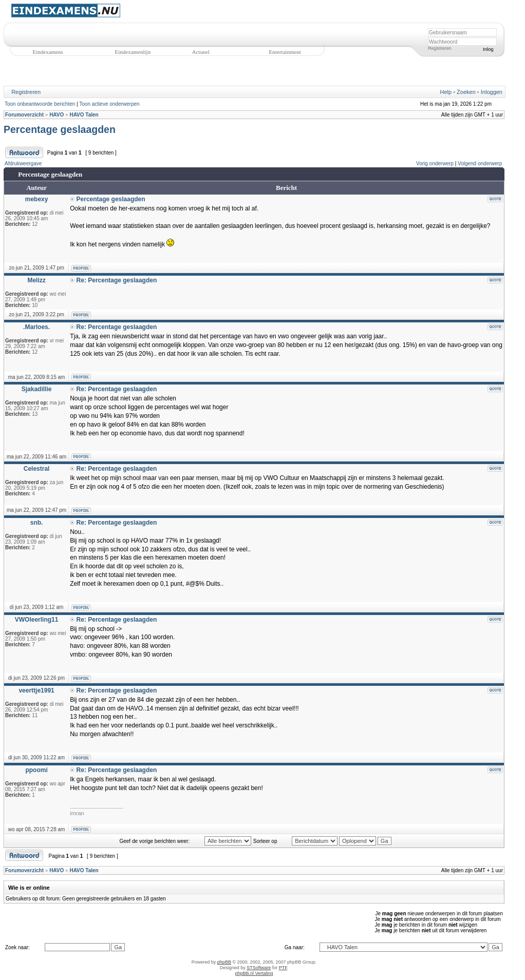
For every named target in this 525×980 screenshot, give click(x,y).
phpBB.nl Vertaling (254, 973)
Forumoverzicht (24, 115)
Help (446, 92)
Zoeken (466, 92)
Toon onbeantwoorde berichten (40, 104)
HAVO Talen (84, 115)
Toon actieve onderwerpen (109, 104)
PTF (283, 968)
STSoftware (259, 968)
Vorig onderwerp (435, 164)
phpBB (224, 962)
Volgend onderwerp (480, 164)
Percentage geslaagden (60, 129)
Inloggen (492, 92)
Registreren (439, 48)
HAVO (57, 115)
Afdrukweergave (23, 164)
